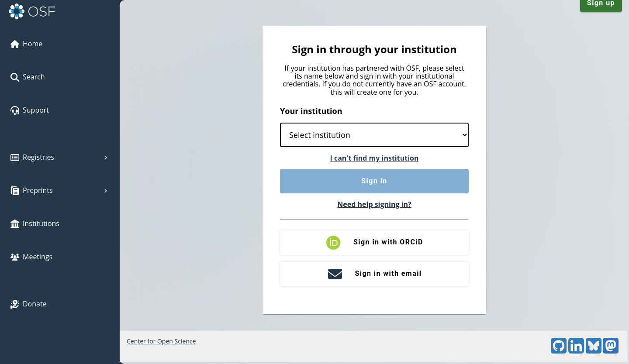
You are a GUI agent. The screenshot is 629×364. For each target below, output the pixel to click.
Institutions (35, 223)
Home (26, 44)
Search (28, 77)
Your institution (311, 111)
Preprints (60, 190)
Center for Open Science (161, 341)
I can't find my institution (375, 158)
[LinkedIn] (576, 351)
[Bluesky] (594, 351)
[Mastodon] (611, 351)
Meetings (31, 257)
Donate (29, 304)
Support (30, 110)
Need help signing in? (374, 204)
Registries (60, 157)
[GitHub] (559, 351)
